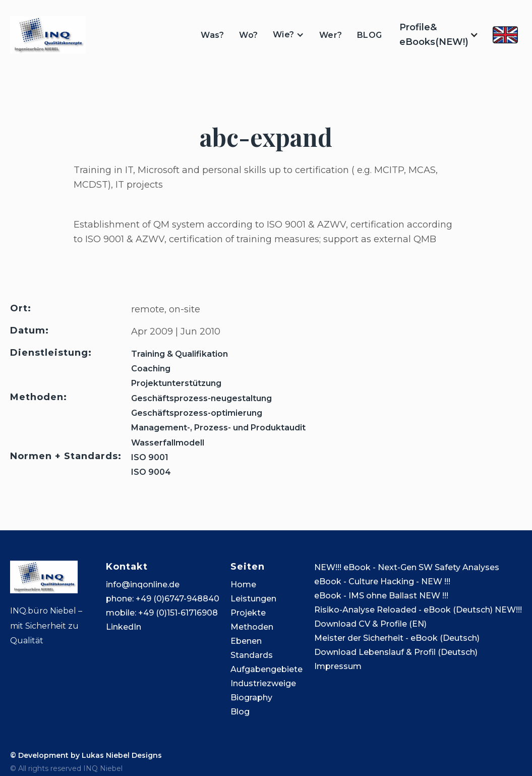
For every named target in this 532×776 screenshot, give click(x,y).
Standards (252, 655)
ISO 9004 (151, 472)
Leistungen (253, 599)
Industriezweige (263, 683)
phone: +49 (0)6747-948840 (163, 599)
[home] (48, 35)
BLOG (369, 35)
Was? (212, 35)
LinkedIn (124, 627)
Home (243, 585)
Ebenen (246, 641)
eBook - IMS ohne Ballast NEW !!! (381, 596)
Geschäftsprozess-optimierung (197, 413)
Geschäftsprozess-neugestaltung (201, 398)
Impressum (338, 666)
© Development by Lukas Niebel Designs (86, 755)
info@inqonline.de (143, 585)
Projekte (248, 613)
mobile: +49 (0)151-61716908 (162, 613)
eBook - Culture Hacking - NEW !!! (382, 581)
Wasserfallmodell (168, 443)
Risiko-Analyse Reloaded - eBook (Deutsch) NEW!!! (418, 610)
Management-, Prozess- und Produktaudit (218, 428)
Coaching (151, 369)
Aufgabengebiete (267, 669)
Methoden (252, 627)
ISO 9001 (150, 457)
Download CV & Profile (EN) (370, 624)
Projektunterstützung (176, 383)
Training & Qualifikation (180, 354)
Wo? (248, 35)
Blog (240, 712)
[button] (288, 35)
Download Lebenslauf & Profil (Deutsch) (396, 652)
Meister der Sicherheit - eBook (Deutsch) (397, 638)
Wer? (331, 35)
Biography (251, 698)
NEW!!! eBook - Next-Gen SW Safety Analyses (407, 567)
